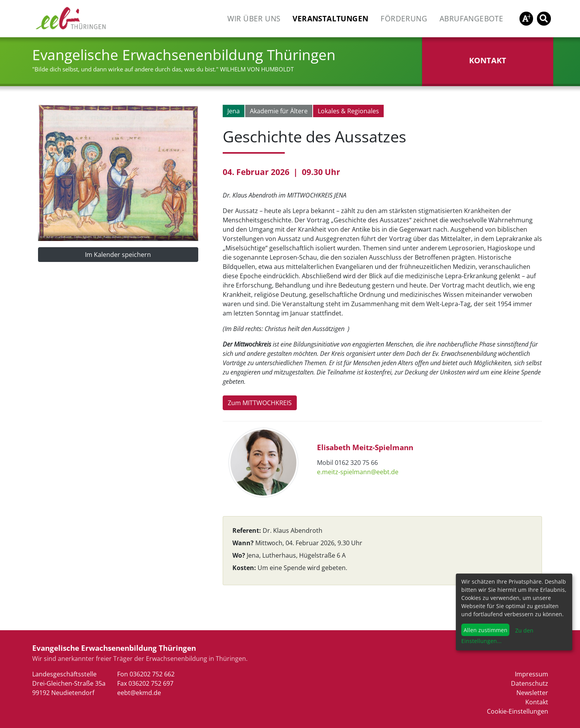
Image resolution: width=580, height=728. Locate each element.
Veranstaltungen (330, 18)
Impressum (532, 674)
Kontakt (537, 702)
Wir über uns (254, 18)
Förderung (404, 18)
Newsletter (532, 693)
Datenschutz (530, 683)
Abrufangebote (471, 18)
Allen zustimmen (486, 630)
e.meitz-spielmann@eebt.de (358, 472)
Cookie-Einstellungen (518, 711)
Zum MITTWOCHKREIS (260, 403)
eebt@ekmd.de (139, 693)
